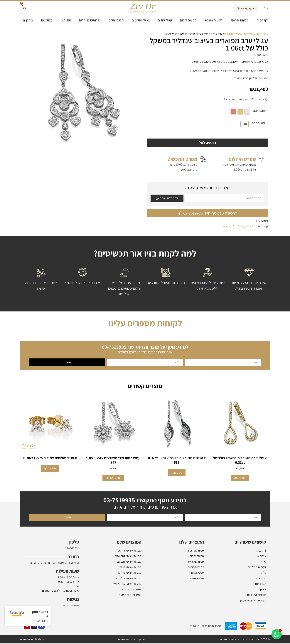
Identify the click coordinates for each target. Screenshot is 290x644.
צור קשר (28, 20)
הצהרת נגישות (71, 606)
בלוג (264, 573)
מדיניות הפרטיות (257, 595)
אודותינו (66, 20)
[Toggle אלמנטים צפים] (277, 634)
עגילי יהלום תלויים (233, 34)
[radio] (247, 112)
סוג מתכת (258, 123)
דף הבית (262, 20)
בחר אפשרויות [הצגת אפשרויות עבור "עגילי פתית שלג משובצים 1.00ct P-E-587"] (113, 478)
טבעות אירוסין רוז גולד (129, 551)
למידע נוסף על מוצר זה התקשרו (145, 347)
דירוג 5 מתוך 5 (40, 614)
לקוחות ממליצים (257, 568)
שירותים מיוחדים (90, 20)
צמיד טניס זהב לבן (131, 590)
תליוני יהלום (116, 20)
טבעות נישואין (213, 20)
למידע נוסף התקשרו (145, 501)
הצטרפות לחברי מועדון (253, 601)
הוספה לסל (208, 143)
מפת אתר (261, 579)
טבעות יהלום (188, 20)
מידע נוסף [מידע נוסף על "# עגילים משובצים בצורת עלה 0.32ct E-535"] (177, 473)
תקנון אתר (260, 584)
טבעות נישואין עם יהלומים (127, 584)
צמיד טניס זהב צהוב (130, 595)
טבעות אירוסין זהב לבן (129, 562)
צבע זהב (259, 111)
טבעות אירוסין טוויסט (130, 568)
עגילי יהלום (165, 20)
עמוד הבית (263, 34)
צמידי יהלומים (141, 20)
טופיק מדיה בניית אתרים (132, 640)
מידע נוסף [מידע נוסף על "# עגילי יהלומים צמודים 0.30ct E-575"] (50, 469)
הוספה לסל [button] (240, 478)
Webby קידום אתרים (32, 640)
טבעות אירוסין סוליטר (129, 573)
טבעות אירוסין (240, 20)
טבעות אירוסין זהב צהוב (128, 557)
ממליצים (47, 20)
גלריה (263, 562)
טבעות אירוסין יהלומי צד (128, 579)
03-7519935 (72, 549)
